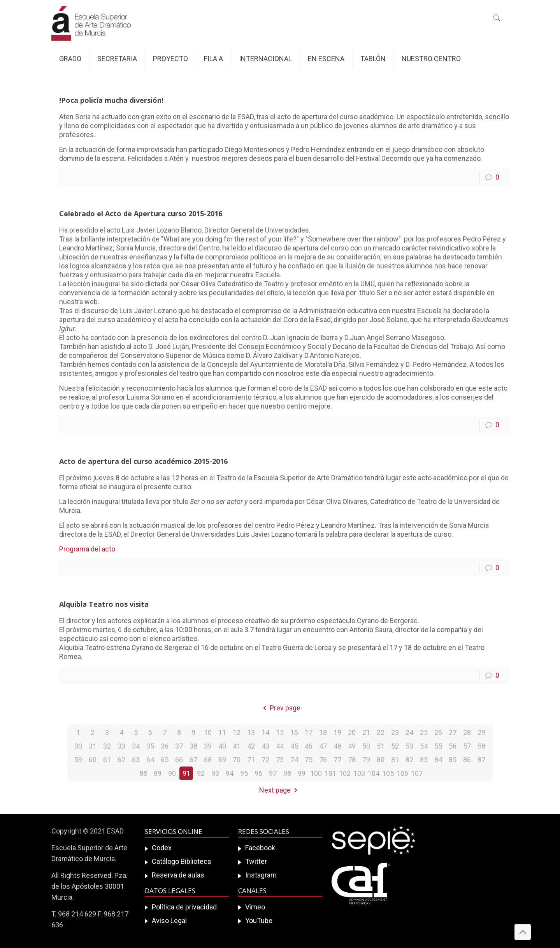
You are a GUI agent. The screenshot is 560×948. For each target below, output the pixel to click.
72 (265, 760)
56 (453, 746)
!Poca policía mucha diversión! (111, 100)
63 (136, 760)
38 (193, 746)
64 (150, 760)
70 (237, 760)
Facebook (260, 848)
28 (467, 732)
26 (438, 732)
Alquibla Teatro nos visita (104, 604)
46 (309, 746)
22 (381, 732)
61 (107, 760)
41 (237, 746)
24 (409, 732)
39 (208, 746)
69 (222, 760)
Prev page (280, 708)
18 (323, 732)
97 (273, 773)
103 (359, 773)
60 (93, 760)
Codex (162, 848)
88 (143, 773)
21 (366, 732)
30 (78, 746)
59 (78, 760)
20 (352, 732)
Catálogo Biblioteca (181, 861)
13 (251, 732)
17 (309, 732)
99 (302, 773)
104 (374, 773)
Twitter (256, 861)
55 (438, 746)
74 (294, 760)
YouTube (259, 921)
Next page (280, 790)
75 (309, 760)
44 (280, 746)
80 (381, 760)
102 (345, 773)
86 (467, 760)
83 (424, 760)
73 (280, 760)
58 (481, 746)
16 (294, 732)
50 (366, 746)
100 (316, 773)
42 (251, 746)
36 (165, 746)
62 (121, 760)
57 (467, 746)
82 (409, 760)
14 (265, 732)
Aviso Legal (169, 921)
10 (208, 732)
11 (222, 732)
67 (193, 760)
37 (179, 746)
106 (402, 773)
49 (352, 746)
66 (179, 760)
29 (481, 732)
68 (208, 760)
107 (417, 773)
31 (93, 746)
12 (237, 732)
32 (107, 746)
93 (215, 773)
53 (409, 746)
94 (230, 773)
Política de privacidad (184, 907)
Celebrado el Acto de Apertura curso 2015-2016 (141, 213)
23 (395, 732)
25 (424, 732)
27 (453, 732)
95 (244, 773)
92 (201, 773)
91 (186, 773)
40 (222, 746)
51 (381, 746)
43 (265, 746)
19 (337, 732)
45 (294, 746)
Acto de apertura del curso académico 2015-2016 (143, 461)
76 (323, 760)
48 (337, 746)
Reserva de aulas (178, 875)
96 (258, 773)
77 (337, 760)
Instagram (261, 875)
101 (330, 773)
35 (150, 746)
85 (453, 760)
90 (172, 773)
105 (388, 773)
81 (395, 760)
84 (438, 760)
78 (352, 760)
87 (481, 760)
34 (136, 746)
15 (280, 732)
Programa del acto (87, 549)
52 (395, 746)
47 (323, 746)
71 (251, 760)
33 (121, 746)
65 (165, 760)
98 (287, 773)
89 (158, 773)
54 (424, 746)
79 (366, 760)
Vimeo (255, 907)
